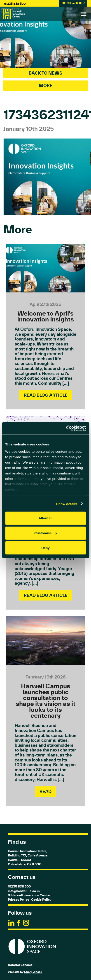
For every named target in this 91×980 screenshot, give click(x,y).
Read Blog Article (46, 395)
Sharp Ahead (33, 972)
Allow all (45, 518)
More (46, 85)
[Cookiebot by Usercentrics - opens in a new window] (66, 428)
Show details (67, 504)
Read (45, 791)
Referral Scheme (20, 965)
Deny (45, 548)
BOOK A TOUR (73, 3)
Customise (46, 533)
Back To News (45, 73)
